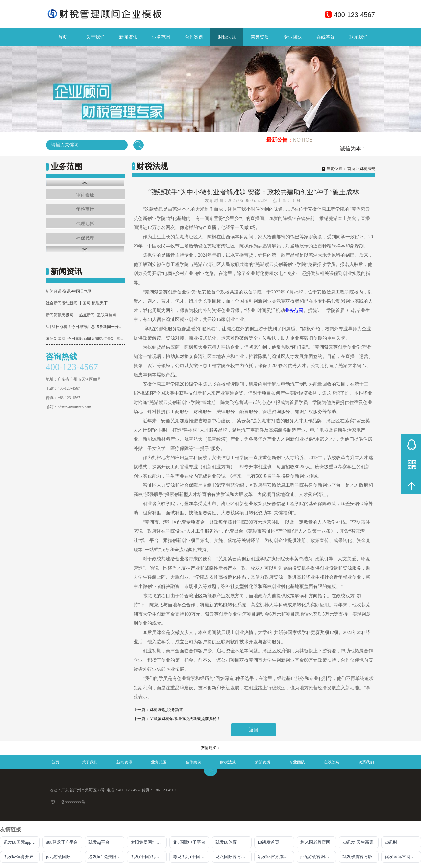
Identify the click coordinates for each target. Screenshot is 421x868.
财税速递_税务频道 (166, 710)
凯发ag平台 (99, 842)
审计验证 (85, 195)
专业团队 (293, 37)
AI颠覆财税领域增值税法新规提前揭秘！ (185, 719)
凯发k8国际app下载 (22, 842)
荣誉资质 (260, 37)
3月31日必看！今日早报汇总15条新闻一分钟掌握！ (85, 327)
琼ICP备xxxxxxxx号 (68, 802)
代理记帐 (85, 224)
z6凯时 (391, 842)
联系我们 (359, 37)
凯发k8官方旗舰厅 (275, 857)
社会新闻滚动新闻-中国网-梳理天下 (77, 303)
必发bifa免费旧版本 (107, 857)
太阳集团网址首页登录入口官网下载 (149, 842)
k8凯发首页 (269, 842)
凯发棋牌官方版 (357, 857)
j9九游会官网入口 (317, 857)
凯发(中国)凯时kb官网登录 (149, 857)
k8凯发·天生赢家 (358, 842)
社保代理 (85, 238)
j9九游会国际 (58, 857)
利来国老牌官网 (315, 842)
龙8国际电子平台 (189, 842)
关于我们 (95, 37)
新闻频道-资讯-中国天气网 (69, 291)
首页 (62, 37)
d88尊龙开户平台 (62, 842)
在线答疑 (326, 37)
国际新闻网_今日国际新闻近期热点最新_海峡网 (85, 339)
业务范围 (161, 37)
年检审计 (85, 209)
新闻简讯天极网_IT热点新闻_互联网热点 (81, 315)
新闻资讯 (128, 37)
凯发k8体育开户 (19, 857)
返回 (254, 730)
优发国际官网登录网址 (403, 857)
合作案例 (194, 37)
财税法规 (227, 37)
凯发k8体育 (226, 842)
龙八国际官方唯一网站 (234, 857)
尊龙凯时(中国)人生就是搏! (191, 857)
